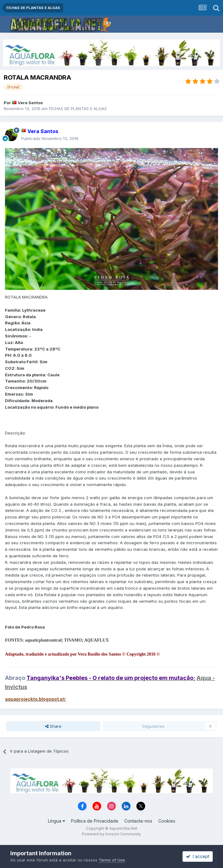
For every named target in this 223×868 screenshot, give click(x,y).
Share (53, 726)
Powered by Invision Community (111, 834)
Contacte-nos (138, 821)
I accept (198, 856)
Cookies (167, 821)
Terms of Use (112, 860)
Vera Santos (30, 103)
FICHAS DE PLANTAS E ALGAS (78, 109)
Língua (57, 821)
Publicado (50, 138)
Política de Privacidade (95, 821)
